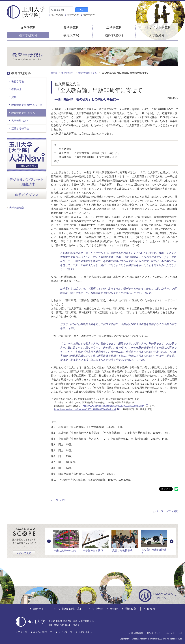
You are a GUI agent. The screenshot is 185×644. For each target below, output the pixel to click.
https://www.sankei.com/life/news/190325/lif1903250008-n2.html (87, 409)
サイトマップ (65, 632)
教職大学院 (71, 35)
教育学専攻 (18, 81)
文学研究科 (28, 28)
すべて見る (25, 553)
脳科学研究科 (114, 35)
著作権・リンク (154, 633)
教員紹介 (16, 89)
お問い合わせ (85, 632)
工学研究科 (114, 28)
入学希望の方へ (20, 121)
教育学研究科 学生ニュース (27, 105)
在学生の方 (73, 15)
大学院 (114, 609)
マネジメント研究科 (157, 28)
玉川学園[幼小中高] (69, 609)
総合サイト (40, 609)
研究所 (151, 609)
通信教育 (131, 609)
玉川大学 (97, 609)
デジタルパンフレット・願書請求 (27, 182)
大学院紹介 (157, 35)
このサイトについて (174, 633)
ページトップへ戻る (167, 511)
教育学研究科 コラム (23, 113)
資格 (14, 97)
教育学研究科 (28, 35)
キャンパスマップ (43, 632)
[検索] (61, 10)
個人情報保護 (137, 633)
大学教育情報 (17, 208)
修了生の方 (57, 15)
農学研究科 (71, 28)
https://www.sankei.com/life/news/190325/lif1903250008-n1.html (116, 406)
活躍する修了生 (20, 128)
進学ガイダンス (27, 195)
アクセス (22, 632)
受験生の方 (89, 15)
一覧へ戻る (60, 500)
